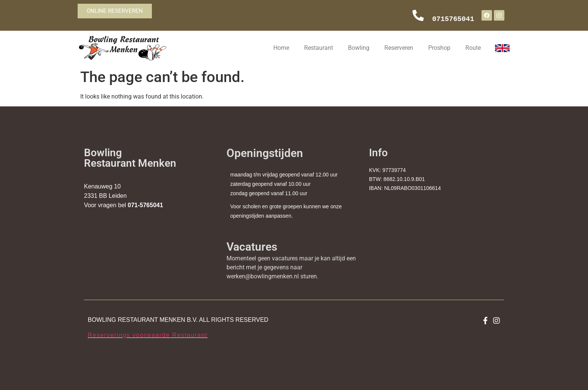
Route (473, 48)
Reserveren (399, 48)
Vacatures (252, 247)
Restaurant (319, 48)
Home (281, 48)
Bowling (359, 48)
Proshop (439, 48)
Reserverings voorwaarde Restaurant (148, 335)
